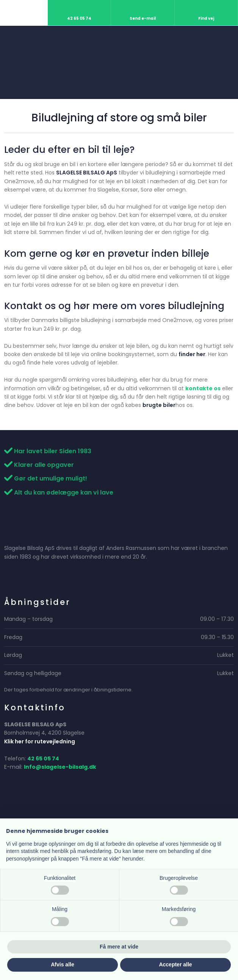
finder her (192, 354)
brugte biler (159, 405)
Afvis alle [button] (62, 964)
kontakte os (203, 388)
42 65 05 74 (43, 759)
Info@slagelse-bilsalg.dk (60, 767)
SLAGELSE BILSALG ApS (87, 173)
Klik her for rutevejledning (40, 741)
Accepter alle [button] (175, 964)
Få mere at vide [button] (119, 947)
